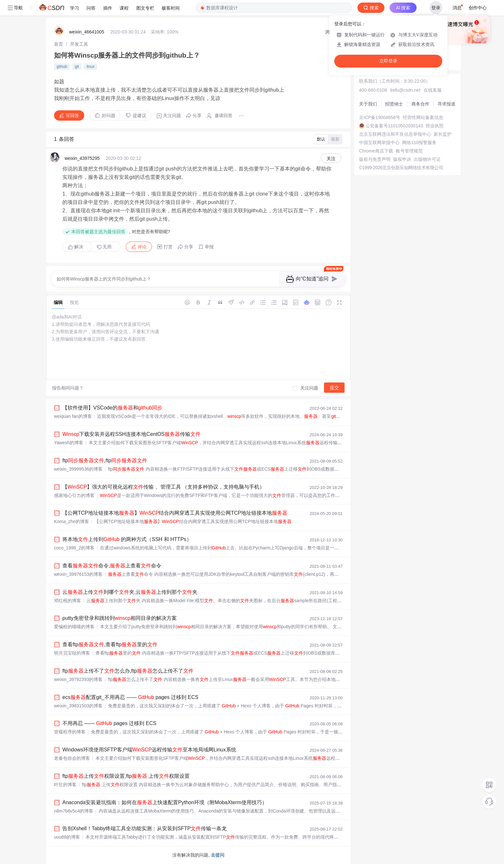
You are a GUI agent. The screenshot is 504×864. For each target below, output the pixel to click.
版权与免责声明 (375, 159)
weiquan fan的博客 (73, 416)
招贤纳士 (394, 104)
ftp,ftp (105, 460)
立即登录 (388, 61)
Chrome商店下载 (376, 151)
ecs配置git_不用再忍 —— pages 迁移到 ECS (130, 697)
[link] (59, 44)
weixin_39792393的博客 (78, 679)
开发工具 (79, 44)
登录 (436, 8)
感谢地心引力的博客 (74, 495)
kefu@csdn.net (405, 90)
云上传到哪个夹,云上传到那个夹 (130, 592)
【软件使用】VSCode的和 (112, 408)
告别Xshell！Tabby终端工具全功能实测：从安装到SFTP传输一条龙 (144, 828)
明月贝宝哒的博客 (72, 653)
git (77, 67)
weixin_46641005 (87, 32)
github (62, 67)
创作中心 (478, 8)
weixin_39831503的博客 (78, 706)
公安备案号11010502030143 (394, 126)
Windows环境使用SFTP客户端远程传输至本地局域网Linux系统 (149, 750)
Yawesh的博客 (69, 443)
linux (90, 67)
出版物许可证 (427, 159)
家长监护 (443, 134)
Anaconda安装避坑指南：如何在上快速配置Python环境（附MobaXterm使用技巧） (165, 802)
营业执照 (435, 126)
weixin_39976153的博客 (78, 574)
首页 (59, 44)
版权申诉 (402, 159)
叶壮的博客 (65, 785)
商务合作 (420, 104)
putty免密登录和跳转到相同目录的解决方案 (120, 618)
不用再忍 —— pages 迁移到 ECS (109, 723)
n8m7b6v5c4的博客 (74, 811)
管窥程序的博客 (70, 732)
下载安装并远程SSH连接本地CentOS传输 (131, 434)
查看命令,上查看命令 (112, 566)
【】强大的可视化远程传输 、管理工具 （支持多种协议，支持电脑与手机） (163, 487)
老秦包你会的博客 (72, 758)
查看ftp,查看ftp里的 (110, 644)
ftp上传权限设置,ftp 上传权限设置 (126, 776)
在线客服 (433, 90)
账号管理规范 (409, 151)
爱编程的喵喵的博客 (74, 627)
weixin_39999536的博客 (78, 469)
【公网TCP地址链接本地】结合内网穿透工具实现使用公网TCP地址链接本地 (175, 513)
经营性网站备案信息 (423, 117)
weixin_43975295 (82, 158)
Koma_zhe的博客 (72, 521)
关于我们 (368, 104)
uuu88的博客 (67, 837)
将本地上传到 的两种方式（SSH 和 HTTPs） (127, 539)
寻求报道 (446, 104)
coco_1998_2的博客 (74, 548)
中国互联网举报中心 (379, 142)
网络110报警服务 (419, 142)
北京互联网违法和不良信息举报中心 (395, 134)
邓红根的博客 (67, 601)
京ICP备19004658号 (380, 117)
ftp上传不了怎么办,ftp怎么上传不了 (128, 671)
